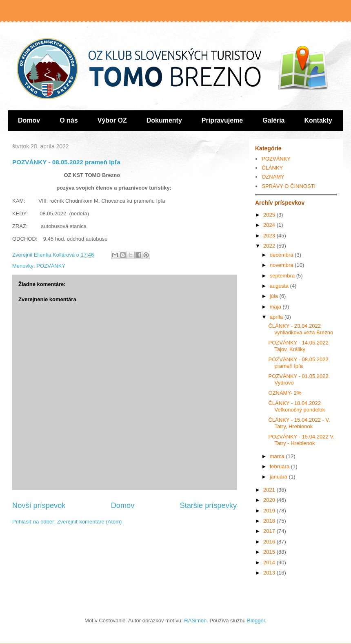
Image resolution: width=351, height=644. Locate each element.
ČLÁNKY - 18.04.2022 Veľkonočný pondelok (297, 406)
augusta (280, 286)
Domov (29, 120)
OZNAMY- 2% (285, 393)
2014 (270, 562)
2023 (270, 236)
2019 (270, 511)
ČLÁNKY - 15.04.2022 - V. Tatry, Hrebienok (299, 423)
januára (279, 477)
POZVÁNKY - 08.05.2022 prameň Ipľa (298, 363)
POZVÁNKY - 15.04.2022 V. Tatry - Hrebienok (301, 440)
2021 (270, 490)
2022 (270, 246)
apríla (277, 317)
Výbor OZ (112, 120)
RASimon (195, 621)
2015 (270, 552)
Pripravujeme (222, 120)
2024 (270, 225)
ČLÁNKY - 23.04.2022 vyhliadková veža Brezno (301, 329)
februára (280, 466)
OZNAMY (273, 177)
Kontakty (318, 120)
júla (275, 296)
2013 (270, 573)
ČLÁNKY (272, 168)
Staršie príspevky (209, 505)
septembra (283, 276)
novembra (282, 265)
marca (278, 456)
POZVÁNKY (51, 266)
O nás (69, 120)
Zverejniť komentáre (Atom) (90, 522)
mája (276, 307)
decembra (282, 255)
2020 (270, 500)
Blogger (256, 621)
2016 (270, 542)
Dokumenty (164, 120)
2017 (270, 531)
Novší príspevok (39, 505)
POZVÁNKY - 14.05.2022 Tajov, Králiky (298, 346)
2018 (270, 521)
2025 (270, 215)
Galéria (273, 120)
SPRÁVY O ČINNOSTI (289, 186)
